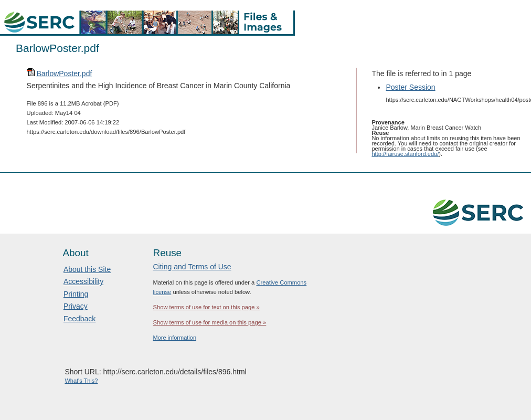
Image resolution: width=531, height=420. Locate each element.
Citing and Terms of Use (192, 267)
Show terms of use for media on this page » (209, 322)
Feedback (79, 319)
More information (174, 338)
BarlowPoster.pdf (64, 73)
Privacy (76, 306)
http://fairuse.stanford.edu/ (405, 154)
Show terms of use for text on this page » (206, 307)
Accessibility (83, 281)
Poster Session (410, 87)
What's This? (81, 381)
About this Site (87, 269)
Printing (76, 294)
